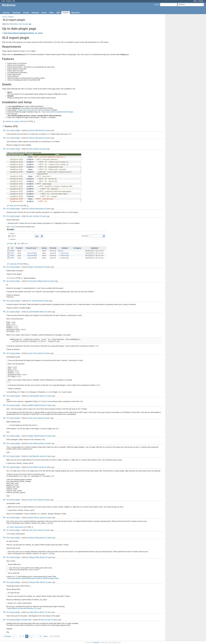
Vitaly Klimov (14, 24)
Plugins (11, 17)
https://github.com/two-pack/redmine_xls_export (25, 608)
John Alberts (34, 443)
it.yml (11, 278)
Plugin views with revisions (28, 110)
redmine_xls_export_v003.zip (16, 121)
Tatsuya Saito (34, 557)
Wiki (58, 13)
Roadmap (35, 13)
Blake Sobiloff (34, 405)
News (52, 13)
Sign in (195, 1)
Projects (9, 1)
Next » (46, 636)
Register (201, 1)
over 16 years (24, 24)
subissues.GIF (15, 264)
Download (16, 13)
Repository (76, 13)
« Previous (7, 636)
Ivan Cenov (33, 353)
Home (3, 1)
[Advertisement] (179, 56)
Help (14, 1)
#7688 (96, 346)
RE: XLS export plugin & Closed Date (17, 620)
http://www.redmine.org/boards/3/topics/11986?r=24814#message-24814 (33, 578)
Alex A (31, 149)
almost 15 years (45, 130)
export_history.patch (17, 527)
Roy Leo (44, 620)
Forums (66, 13)
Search (157, 5)
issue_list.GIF (14, 206)
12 (41, 636)
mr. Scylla (33, 301)
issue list (14, 227)
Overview (6, 13)
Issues (44, 13)
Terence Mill (34, 130)
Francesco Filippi (36, 281)
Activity (26, 13)
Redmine (96, 643)
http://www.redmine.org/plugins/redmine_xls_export (23, 33)
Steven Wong (34, 538)
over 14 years (53, 620)
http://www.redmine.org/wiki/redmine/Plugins (58, 112)
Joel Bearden (34, 312)
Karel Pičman (34, 518)
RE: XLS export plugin (12, 130)
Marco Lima (34, 267)
